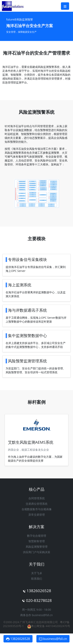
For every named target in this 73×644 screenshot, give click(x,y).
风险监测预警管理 (37, 547)
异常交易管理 (37, 515)
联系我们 (37, 579)
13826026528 (18, 639)
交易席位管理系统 (37, 504)
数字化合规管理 (37, 536)
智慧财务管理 (37, 541)
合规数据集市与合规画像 (37, 509)
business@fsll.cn (42, 615)
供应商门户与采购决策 (37, 552)
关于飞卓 (37, 573)
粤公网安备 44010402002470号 (49, 626)
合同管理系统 (37, 498)
